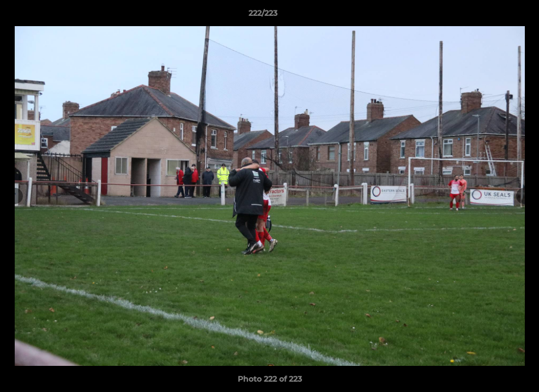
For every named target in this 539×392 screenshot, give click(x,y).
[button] (493, 16)
